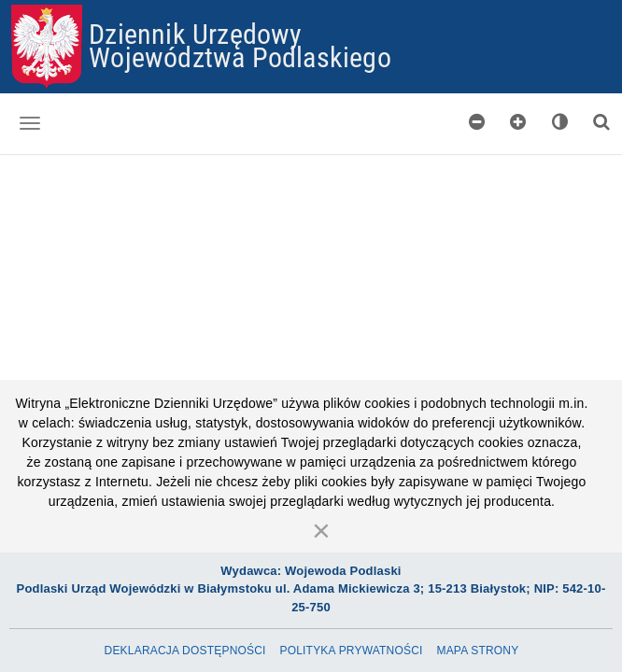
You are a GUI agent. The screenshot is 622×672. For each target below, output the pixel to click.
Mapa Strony (477, 651)
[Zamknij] (321, 530)
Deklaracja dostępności (185, 651)
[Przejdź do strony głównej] (47, 47)
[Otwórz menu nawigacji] (30, 123)
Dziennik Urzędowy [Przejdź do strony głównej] (195, 33)
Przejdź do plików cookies (311, 5)
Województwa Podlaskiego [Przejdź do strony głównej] (240, 56)
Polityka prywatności (351, 651)
